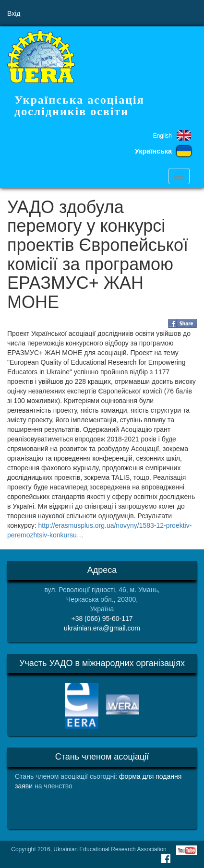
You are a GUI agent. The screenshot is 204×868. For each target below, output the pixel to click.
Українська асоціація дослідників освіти (79, 106)
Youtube (186, 850)
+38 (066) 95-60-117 (102, 618)
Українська (153, 151)
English (162, 136)
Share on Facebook (182, 323)
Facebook (166, 858)
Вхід (14, 13)
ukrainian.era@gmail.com (102, 628)
